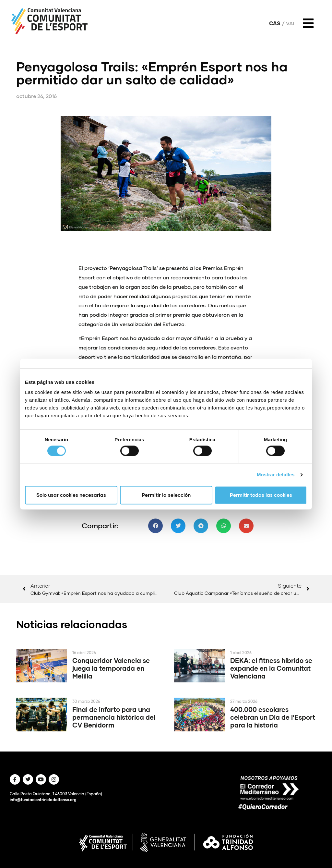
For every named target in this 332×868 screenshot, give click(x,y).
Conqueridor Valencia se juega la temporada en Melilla (111, 668)
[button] (155, 526)
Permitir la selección (166, 495)
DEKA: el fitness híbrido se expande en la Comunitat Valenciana (271, 668)
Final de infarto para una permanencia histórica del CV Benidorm (114, 717)
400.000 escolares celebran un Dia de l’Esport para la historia (273, 717)
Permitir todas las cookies (261, 495)
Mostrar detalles (276, 475)
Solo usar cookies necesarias (71, 495)
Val (291, 23)
